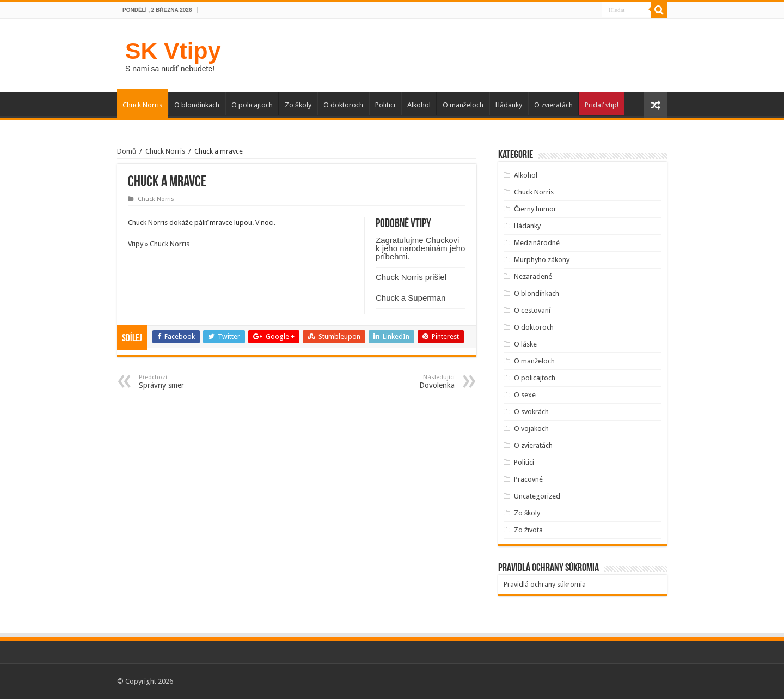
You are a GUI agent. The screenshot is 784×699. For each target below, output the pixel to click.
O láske (525, 344)
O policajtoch (252, 105)
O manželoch (463, 105)
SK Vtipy (173, 51)
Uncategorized (537, 496)
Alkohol (419, 105)
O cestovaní (532, 310)
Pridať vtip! (602, 105)
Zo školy (298, 105)
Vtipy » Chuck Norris (159, 244)
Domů (127, 151)
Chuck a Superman (411, 298)
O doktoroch (343, 105)
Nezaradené (533, 276)
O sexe (525, 395)
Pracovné (528, 479)
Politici (385, 105)
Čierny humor (535, 209)
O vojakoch (531, 428)
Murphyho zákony (542, 260)
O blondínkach (197, 105)
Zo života (529, 530)
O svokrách (531, 412)
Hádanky (509, 105)
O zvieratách (553, 105)
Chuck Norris (142, 105)
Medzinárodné (537, 243)
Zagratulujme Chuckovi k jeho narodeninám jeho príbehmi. (420, 248)
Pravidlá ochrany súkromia (545, 584)
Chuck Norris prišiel (411, 277)
